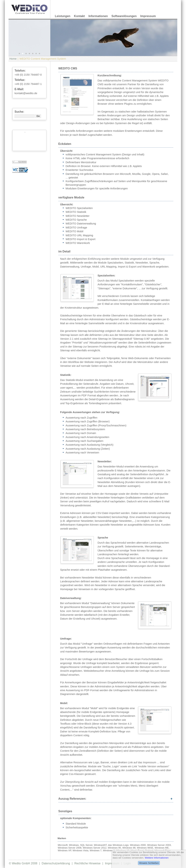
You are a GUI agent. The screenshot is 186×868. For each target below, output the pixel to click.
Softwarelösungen (124, 16)
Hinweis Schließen (149, 863)
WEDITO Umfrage (76, 228)
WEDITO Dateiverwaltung (81, 224)
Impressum (148, 16)
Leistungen (63, 16)
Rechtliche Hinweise (87, 863)
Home (13, 59)
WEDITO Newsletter (78, 216)
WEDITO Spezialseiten (79, 208)
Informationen (98, 16)
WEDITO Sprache (76, 220)
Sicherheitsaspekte (77, 827)
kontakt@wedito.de (26, 93)
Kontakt (79, 16)
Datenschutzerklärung (56, 863)
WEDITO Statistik (76, 212)
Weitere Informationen (157, 858)
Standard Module (76, 824)
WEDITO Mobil (74, 231)
